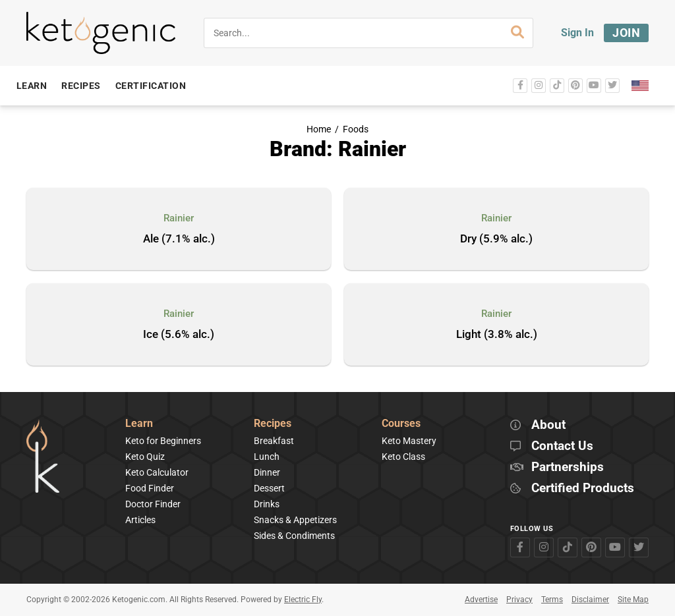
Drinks (267, 504)
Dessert (269, 488)
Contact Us (562, 446)
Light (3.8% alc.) (497, 335)
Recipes (273, 424)
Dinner (267, 472)
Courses (401, 424)
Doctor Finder (153, 504)
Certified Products (583, 489)
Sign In (577, 33)
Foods (356, 129)
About (548, 425)
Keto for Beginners (163, 441)
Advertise (481, 600)
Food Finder (150, 488)
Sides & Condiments (294, 536)
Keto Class (403, 457)
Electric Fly (303, 600)
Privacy (519, 600)
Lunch (267, 457)
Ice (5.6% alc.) (179, 335)
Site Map (633, 600)
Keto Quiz (145, 457)
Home (319, 129)
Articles (140, 520)
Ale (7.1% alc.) (179, 239)
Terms (552, 600)
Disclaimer (590, 600)
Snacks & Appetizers (295, 520)
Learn (139, 424)
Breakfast (274, 441)
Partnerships (568, 467)
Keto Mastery (409, 441)
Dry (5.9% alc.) (496, 239)
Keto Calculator (157, 472)
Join (626, 33)
